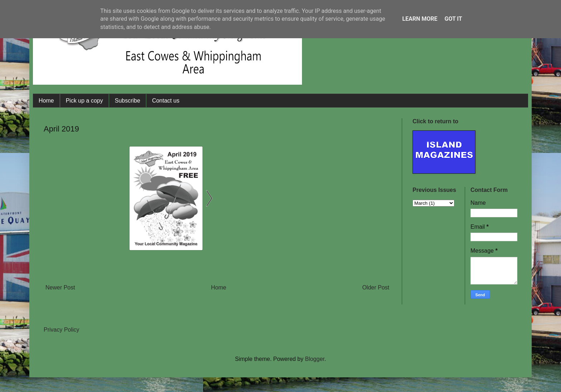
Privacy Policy (62, 330)
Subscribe (128, 101)
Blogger (314, 359)
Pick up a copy (84, 101)
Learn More (420, 19)
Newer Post (60, 287)
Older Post (376, 287)
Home (46, 101)
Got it (453, 19)
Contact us (166, 101)
